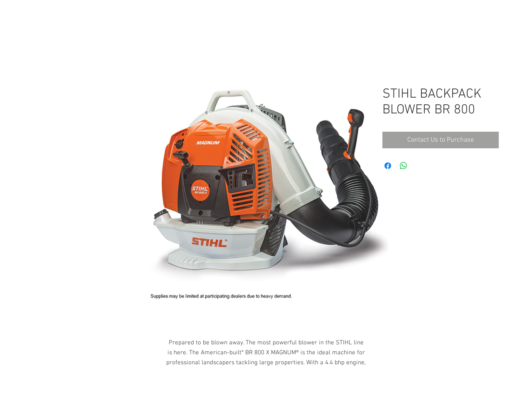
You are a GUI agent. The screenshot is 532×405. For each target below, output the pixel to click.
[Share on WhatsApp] (404, 166)
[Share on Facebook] (388, 166)
